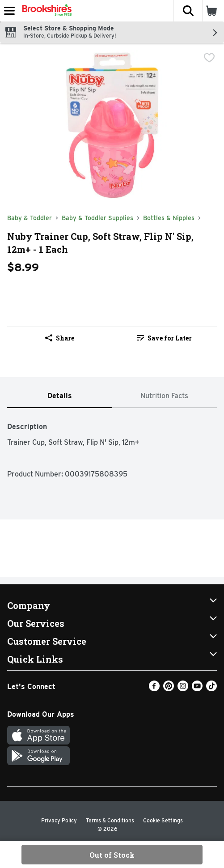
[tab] (60, 396)
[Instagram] (183, 689)
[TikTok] (211, 689)
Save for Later (164, 338)
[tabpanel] (112, 446)
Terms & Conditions (110, 820)
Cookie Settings (163, 820)
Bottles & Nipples (169, 218)
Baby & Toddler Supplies (97, 218)
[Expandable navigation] (9, 11)
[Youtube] (197, 689)
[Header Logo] (45, 11)
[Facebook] (154, 689)
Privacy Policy (59, 820)
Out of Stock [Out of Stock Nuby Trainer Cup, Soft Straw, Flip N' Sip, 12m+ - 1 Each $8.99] (112, 855)
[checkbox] (209, 58)
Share (60, 338)
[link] (165, 338)
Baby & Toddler (30, 218)
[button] (188, 11)
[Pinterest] (169, 689)
